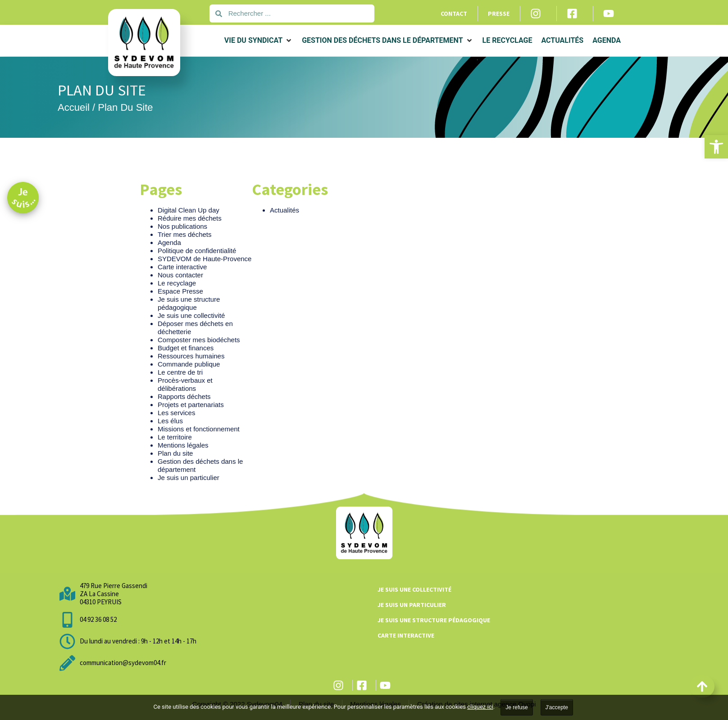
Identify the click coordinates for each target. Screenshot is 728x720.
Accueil (74, 107)
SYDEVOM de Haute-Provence (205, 259)
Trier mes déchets (184, 234)
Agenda (169, 242)
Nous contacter (180, 275)
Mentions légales (183, 445)
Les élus (170, 421)
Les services (176, 413)
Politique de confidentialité (197, 251)
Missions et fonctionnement (199, 429)
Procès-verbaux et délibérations (185, 384)
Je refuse (516, 707)
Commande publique (189, 364)
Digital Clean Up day (189, 210)
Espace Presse (180, 291)
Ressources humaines (191, 356)
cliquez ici (480, 707)
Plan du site (175, 453)
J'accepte (557, 707)
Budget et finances (186, 348)
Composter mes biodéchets (199, 340)
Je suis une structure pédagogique (189, 303)
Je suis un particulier (189, 478)
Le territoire (175, 437)
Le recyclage (177, 283)
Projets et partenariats (191, 405)
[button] (716, 147)
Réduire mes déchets (190, 218)
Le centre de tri (180, 372)
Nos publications (182, 226)
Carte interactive (182, 267)
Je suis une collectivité (191, 315)
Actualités (284, 210)
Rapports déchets (184, 396)
